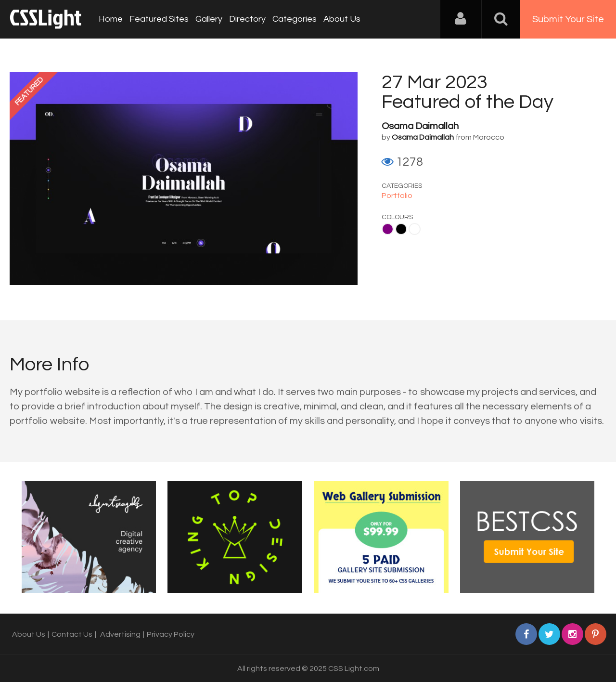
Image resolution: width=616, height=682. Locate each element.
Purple (388, 229)
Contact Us (72, 634)
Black (401, 229)
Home (111, 19)
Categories (295, 19)
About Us (342, 19)
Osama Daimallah (420, 126)
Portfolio (397, 196)
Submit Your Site (568, 19)
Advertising (120, 634)
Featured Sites (159, 19)
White (415, 229)
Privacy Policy (171, 634)
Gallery (209, 19)
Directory (247, 19)
